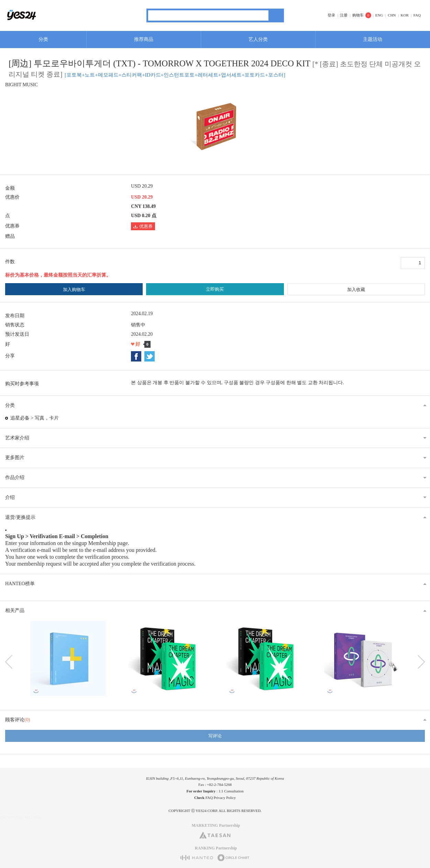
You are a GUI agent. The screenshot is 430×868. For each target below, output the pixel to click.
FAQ (417, 15)
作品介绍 (15, 477)
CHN (392, 15)
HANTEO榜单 (20, 584)
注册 (344, 15)
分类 (43, 39)
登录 (331, 15)
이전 (9, 662)
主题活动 (373, 39)
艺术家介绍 (17, 438)
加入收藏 (356, 290)
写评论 (215, 736)
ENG (379, 15)
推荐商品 (144, 39)
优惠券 (143, 226)
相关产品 (15, 610)
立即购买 (215, 289)
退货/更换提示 (20, 517)
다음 (421, 662)
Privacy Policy (225, 798)
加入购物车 (74, 290)
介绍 (10, 497)
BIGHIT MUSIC (21, 85)
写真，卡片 (47, 418)
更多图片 (15, 458)
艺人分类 (258, 39)
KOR (405, 15)
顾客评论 (18, 720)
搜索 (276, 15)
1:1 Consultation (231, 791)
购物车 (358, 15)
